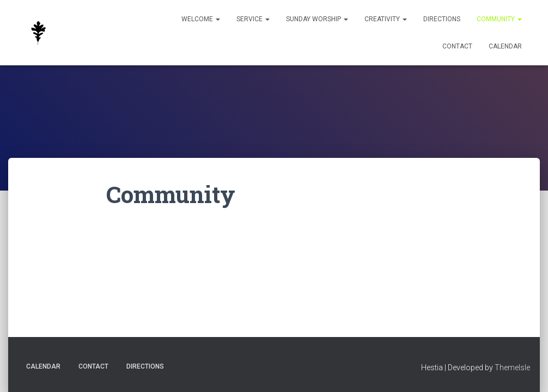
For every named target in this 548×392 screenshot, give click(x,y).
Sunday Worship (317, 19)
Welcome (201, 19)
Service (253, 19)
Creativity (386, 19)
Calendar (505, 46)
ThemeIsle (512, 367)
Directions (442, 19)
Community (499, 19)
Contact (457, 46)
